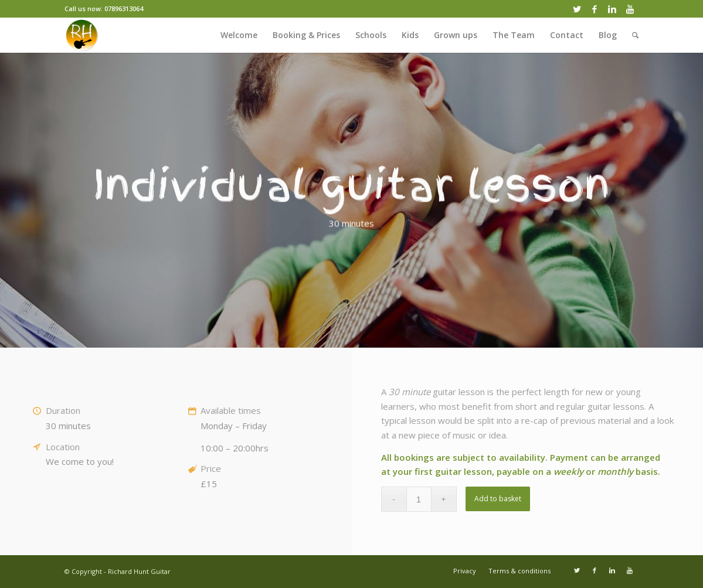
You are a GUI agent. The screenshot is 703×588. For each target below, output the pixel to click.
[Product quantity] (419, 499)
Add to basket (498, 499)
